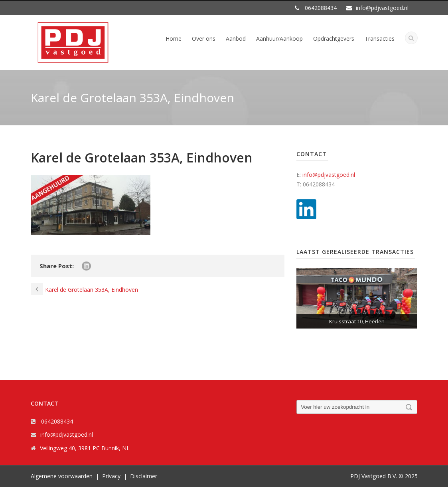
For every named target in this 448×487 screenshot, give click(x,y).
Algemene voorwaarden (62, 476)
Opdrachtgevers (334, 39)
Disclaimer (144, 476)
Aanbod (236, 39)
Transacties (380, 39)
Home (174, 39)
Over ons (204, 39)
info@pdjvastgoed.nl (329, 175)
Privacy (111, 476)
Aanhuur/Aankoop (279, 39)
